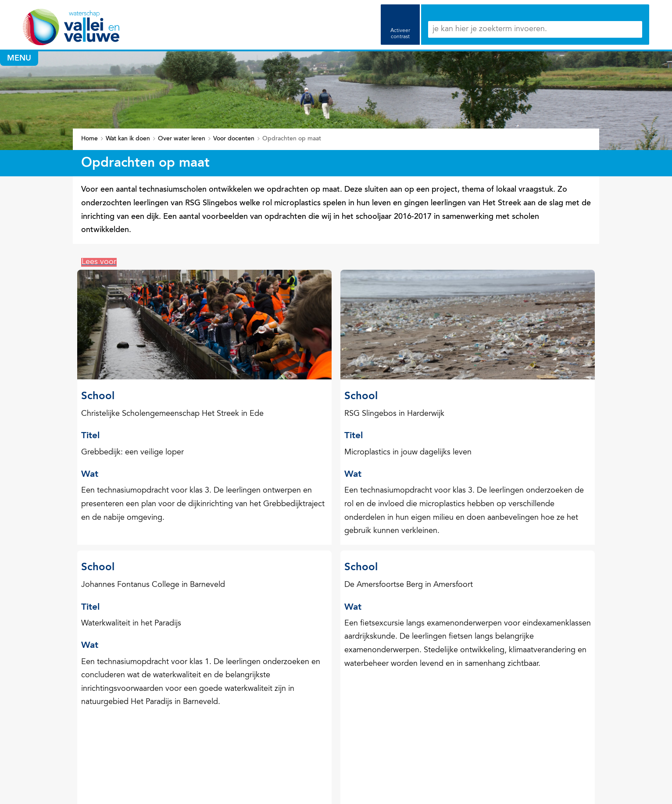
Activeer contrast (400, 34)
